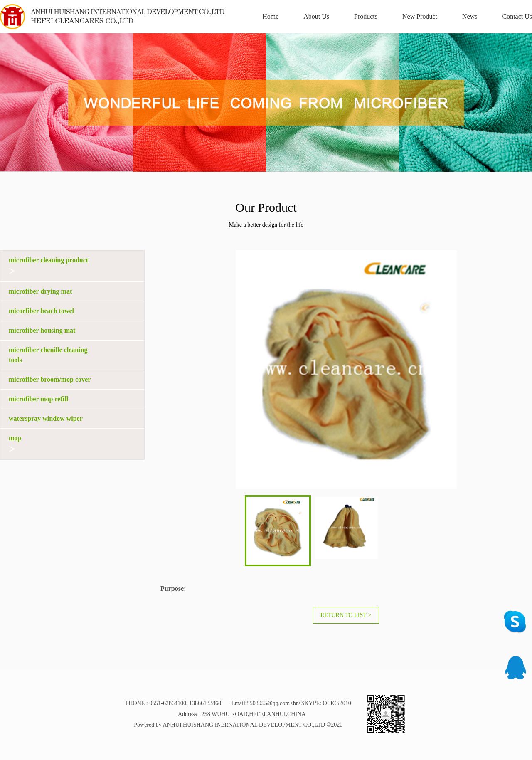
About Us (316, 16)
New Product (420, 16)
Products (366, 16)
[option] (266, 102)
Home (270, 16)
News (470, 16)
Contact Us (517, 16)
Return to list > (346, 615)
